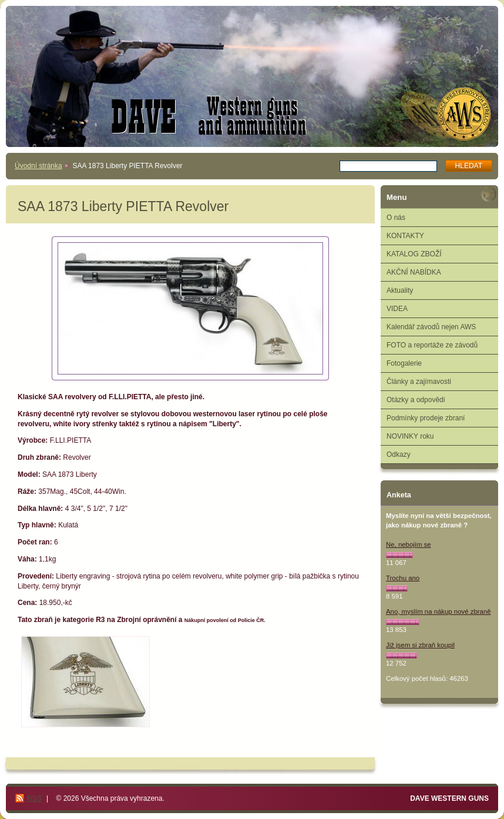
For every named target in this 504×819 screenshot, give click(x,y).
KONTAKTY (405, 236)
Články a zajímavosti (419, 382)
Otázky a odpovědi (416, 400)
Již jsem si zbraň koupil (420, 645)
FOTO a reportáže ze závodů (432, 345)
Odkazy (399, 454)
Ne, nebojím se (409, 544)
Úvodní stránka (38, 166)
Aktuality (400, 290)
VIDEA (397, 309)
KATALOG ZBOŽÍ (414, 254)
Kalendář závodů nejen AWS (431, 327)
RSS (34, 798)
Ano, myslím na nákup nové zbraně (439, 611)
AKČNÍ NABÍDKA (414, 272)
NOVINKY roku (410, 436)
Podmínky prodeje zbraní (426, 418)
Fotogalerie (404, 363)
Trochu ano (403, 578)
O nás (396, 218)
